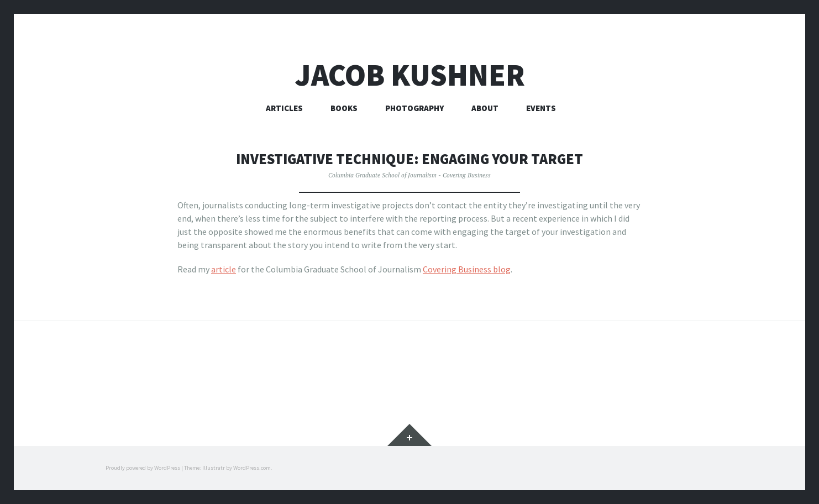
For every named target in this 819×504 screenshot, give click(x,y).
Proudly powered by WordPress (143, 468)
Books (344, 108)
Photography (414, 108)
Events (541, 108)
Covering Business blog (467, 269)
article (224, 269)
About (485, 108)
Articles (284, 108)
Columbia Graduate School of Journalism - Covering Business (410, 175)
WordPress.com (252, 468)
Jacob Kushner (410, 75)
